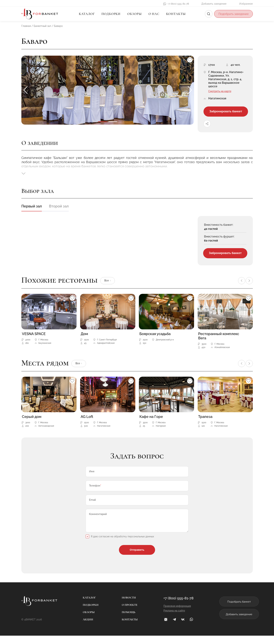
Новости (126, 606)
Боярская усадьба (155, 336)
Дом (84, 336)
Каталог (87, 14)
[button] (190, 90)
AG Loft (87, 419)
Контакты (176, 14)
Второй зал (59, 208)
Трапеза (205, 419)
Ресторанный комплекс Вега (219, 338)
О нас (154, 14)
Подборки (111, 14)
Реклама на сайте (168, 619)
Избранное (246, 4)
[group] (108, 90)
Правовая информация (171, 614)
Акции (85, 628)
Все (107, 283)
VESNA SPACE (34, 336)
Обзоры (134, 14)
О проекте (127, 613)
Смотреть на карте (220, 91)
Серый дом (32, 419)
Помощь (126, 621)
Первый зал (32, 208)
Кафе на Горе (151, 419)
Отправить (137, 558)
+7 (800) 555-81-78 (178, 4)
